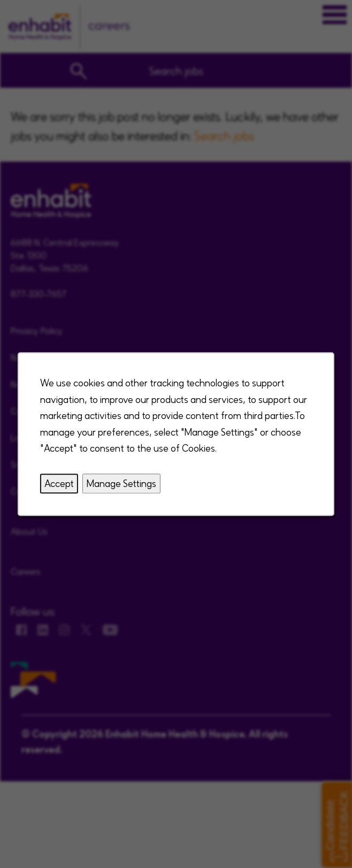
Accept (59, 483)
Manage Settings (121, 483)
